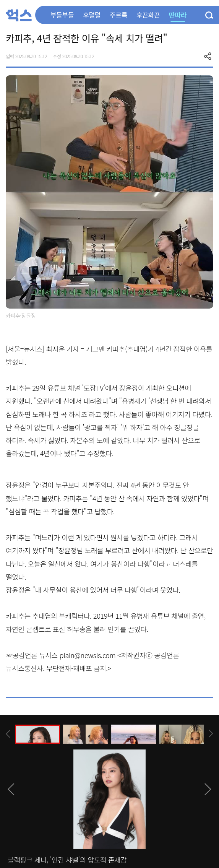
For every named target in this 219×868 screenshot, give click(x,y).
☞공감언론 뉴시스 (32, 655)
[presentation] (8, 734)
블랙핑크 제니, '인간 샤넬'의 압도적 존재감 (67, 860)
